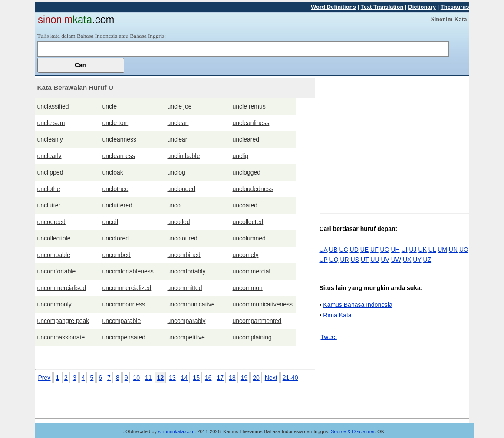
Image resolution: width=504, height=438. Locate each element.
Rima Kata (337, 315)
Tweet (329, 337)
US (355, 260)
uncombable (54, 255)
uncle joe (180, 106)
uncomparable (122, 321)
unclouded (182, 189)
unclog (176, 172)
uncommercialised (62, 288)
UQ (334, 260)
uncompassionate (61, 337)
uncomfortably (187, 271)
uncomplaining (252, 337)
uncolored (116, 238)
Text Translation (382, 7)
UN (453, 250)
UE (364, 250)
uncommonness (124, 304)
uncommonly (54, 304)
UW (396, 260)
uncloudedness (253, 189)
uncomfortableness (128, 271)
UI (405, 250)
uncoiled (179, 222)
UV (385, 260)
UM (442, 250)
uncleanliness (251, 123)
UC (343, 250)
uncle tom (116, 123)
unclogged (247, 172)
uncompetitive (186, 337)
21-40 (290, 378)
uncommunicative (191, 304)
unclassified (53, 106)
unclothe (49, 189)
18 (232, 378)
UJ (413, 250)
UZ (427, 260)
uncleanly (50, 139)
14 (184, 378)
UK (423, 250)
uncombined (184, 255)
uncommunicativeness (263, 304)
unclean (178, 123)
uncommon (248, 288)
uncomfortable (57, 271)
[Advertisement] (392, 149)
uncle (110, 106)
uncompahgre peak (63, 321)
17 (221, 378)
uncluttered (117, 205)
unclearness (119, 156)
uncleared (246, 139)
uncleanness (120, 139)
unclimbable (184, 156)
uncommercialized (127, 288)
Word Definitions (333, 7)
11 (148, 378)
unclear (178, 139)
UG (385, 250)
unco (174, 205)
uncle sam (51, 123)
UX (407, 260)
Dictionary (422, 7)
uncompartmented (257, 321)
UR (344, 260)
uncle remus (249, 106)
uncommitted (185, 288)
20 (256, 378)
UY (417, 260)
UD (354, 250)
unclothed (116, 189)
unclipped (50, 172)
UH (395, 250)
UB (333, 250)
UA (324, 250)
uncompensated (124, 337)
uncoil (110, 222)
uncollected (248, 222)
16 (208, 378)
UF (374, 250)
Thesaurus (455, 7)
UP (324, 260)
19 (244, 378)
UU (375, 260)
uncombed (117, 255)
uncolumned (249, 238)
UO (464, 250)
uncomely (246, 255)
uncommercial (252, 271)
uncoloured (183, 238)
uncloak (113, 172)
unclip (241, 156)
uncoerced (51, 222)
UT (365, 260)
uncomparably (187, 321)
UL (432, 250)
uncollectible (54, 238)
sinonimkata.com (176, 431)
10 (136, 378)
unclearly (49, 156)
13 (172, 378)
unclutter (49, 205)
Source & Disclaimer (353, 431)
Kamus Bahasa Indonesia (358, 305)
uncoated (245, 205)
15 (196, 378)
